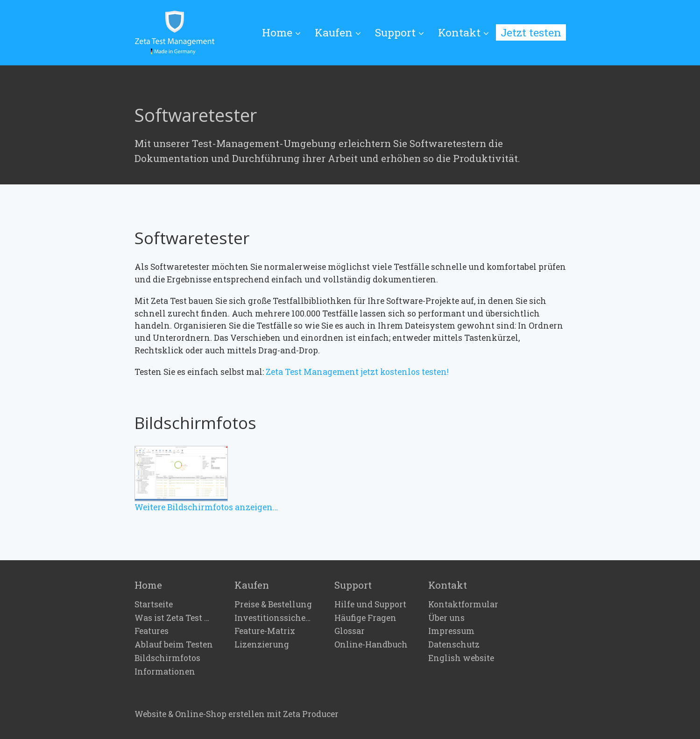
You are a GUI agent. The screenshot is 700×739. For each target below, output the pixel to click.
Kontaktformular (463, 605)
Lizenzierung (262, 645)
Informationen (165, 672)
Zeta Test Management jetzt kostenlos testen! (357, 372)
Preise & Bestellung (273, 605)
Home (281, 32)
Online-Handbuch (371, 645)
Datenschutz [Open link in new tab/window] (454, 645)
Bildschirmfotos (167, 658)
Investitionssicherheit (274, 618)
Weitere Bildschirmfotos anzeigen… (206, 507)
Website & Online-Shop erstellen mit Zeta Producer (237, 714)
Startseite (154, 605)
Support (399, 32)
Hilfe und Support (370, 605)
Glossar (350, 631)
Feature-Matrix (265, 631)
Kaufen (338, 32)
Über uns (446, 618)
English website (461, 658)
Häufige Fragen (365, 618)
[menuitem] (285, 33)
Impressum (451, 631)
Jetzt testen (531, 32)
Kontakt (463, 32)
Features (152, 631)
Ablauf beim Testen (174, 645)
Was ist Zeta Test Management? (174, 618)
